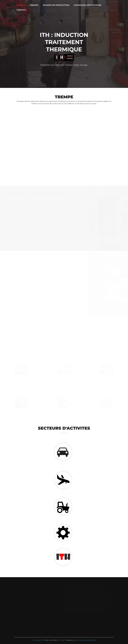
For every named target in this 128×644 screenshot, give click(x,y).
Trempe (34, 5)
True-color (62, 640)
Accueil (21, 5)
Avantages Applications (88, 5)
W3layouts (76, 640)
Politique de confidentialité (88, 640)
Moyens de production (56, 5)
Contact (21, 10)
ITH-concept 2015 (38, 640)
